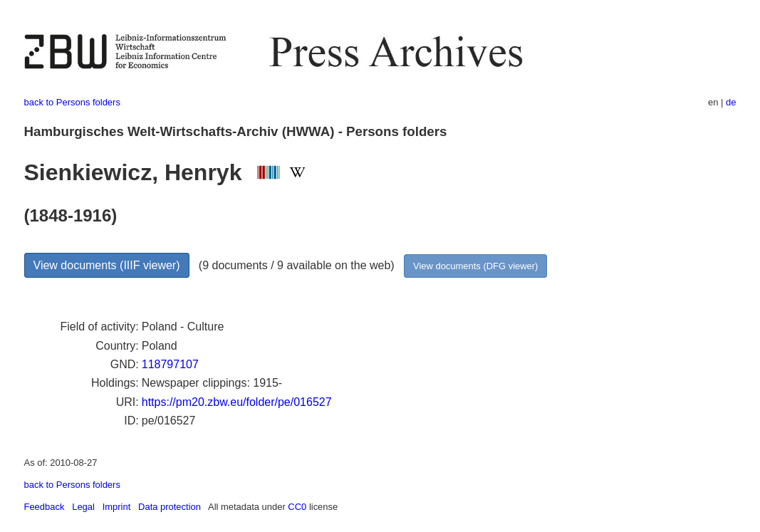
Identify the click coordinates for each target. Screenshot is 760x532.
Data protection (170, 507)
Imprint (117, 507)
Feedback (45, 507)
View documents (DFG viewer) (475, 266)
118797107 (170, 364)
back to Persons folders (72, 102)
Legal (83, 507)
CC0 (297, 507)
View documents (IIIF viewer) (107, 265)
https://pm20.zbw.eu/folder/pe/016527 (237, 402)
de (731, 102)
